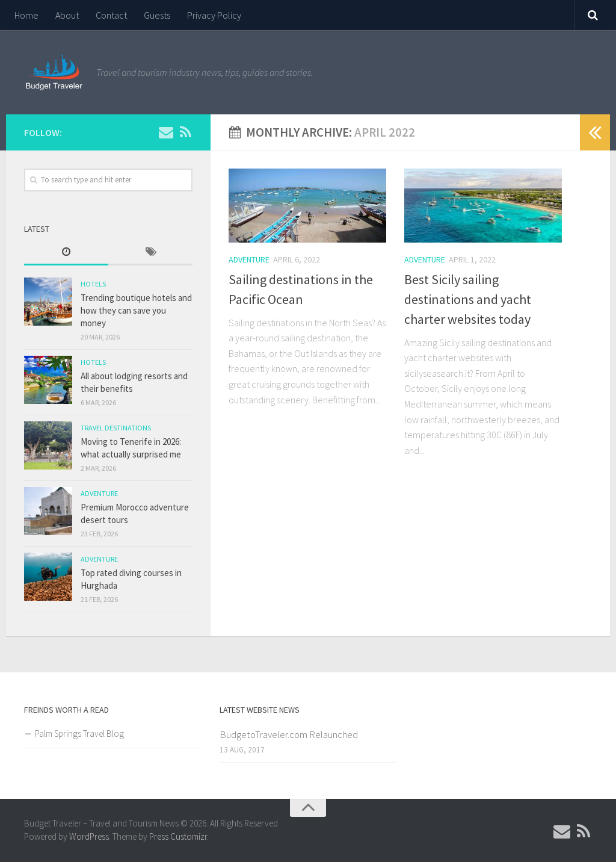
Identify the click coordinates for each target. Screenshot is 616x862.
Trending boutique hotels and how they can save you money (136, 310)
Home (26, 15)
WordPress (89, 836)
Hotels (93, 284)
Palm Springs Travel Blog (79, 733)
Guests (157, 15)
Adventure (249, 259)
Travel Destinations (116, 428)
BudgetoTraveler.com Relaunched (289, 734)
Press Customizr (178, 836)
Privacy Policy (214, 15)
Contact (111, 15)
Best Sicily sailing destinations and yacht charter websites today (468, 299)
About (67, 15)
